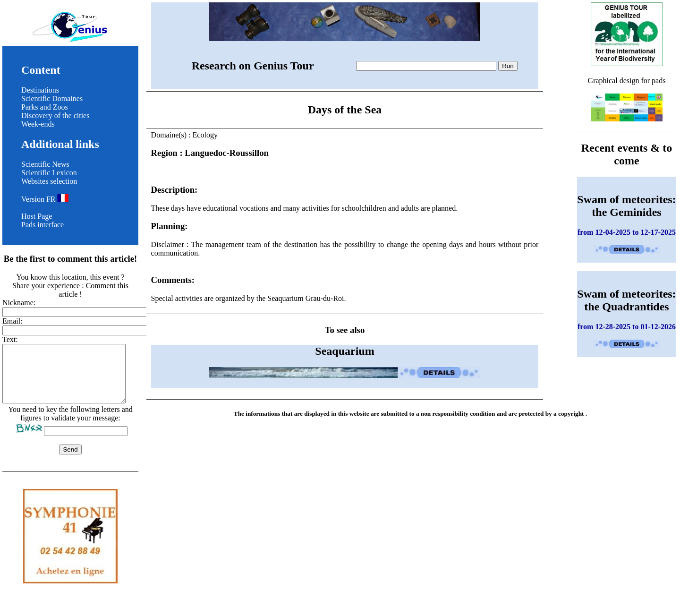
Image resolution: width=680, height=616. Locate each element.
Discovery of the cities (55, 115)
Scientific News (45, 164)
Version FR (45, 199)
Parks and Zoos (45, 107)
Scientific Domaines (52, 98)
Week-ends (38, 124)
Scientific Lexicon (49, 173)
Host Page (37, 216)
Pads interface (42, 225)
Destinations (40, 90)
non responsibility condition (458, 414)
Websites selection (49, 181)
